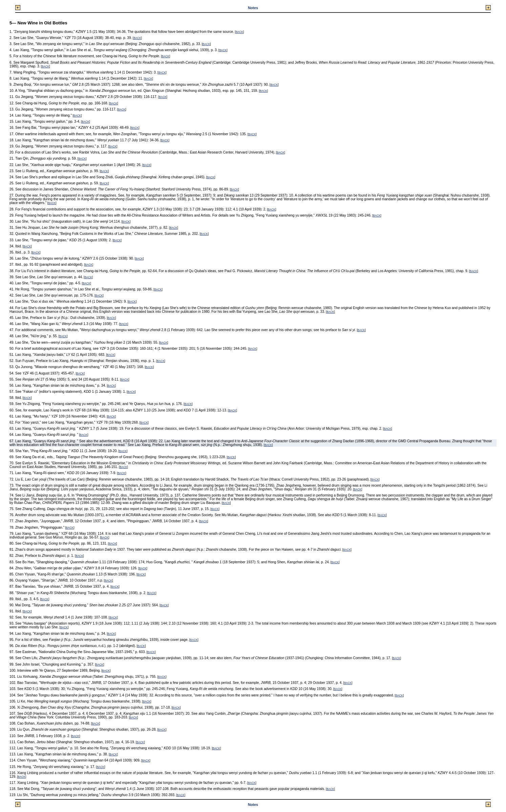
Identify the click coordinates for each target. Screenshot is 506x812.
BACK (239, 32)
